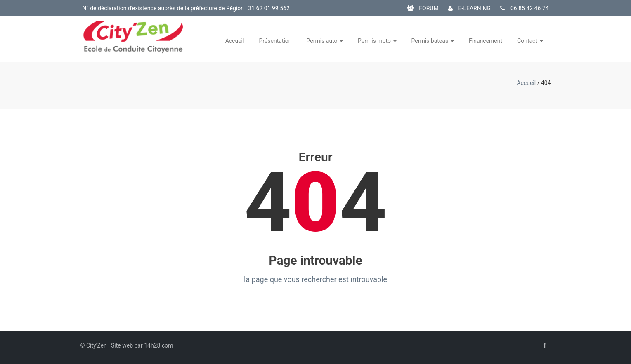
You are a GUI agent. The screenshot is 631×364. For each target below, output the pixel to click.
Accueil (235, 41)
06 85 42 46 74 (524, 8)
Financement (486, 41)
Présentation (275, 41)
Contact (530, 41)
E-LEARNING (469, 8)
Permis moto (377, 41)
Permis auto (325, 41)
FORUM (423, 8)
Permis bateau (433, 41)
